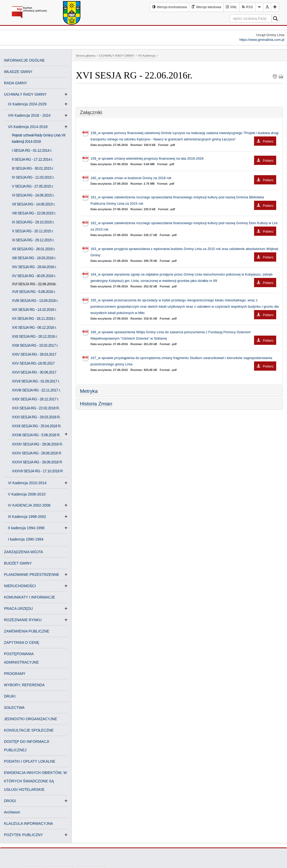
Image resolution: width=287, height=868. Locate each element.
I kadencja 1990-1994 (26, 539)
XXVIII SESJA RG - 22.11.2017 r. (36, 390)
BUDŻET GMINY (18, 563)
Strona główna (86, 55)
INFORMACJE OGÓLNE (24, 60)
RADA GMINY (16, 83)
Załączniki (91, 112)
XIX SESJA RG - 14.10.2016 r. (34, 310)
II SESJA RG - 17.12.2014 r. (32, 159)
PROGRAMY (15, 674)
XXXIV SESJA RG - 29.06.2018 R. (37, 444)
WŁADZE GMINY (18, 72)
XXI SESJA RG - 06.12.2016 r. (34, 327)
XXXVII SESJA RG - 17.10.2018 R (37, 471)
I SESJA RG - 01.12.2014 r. (32, 150)
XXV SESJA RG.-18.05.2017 (33, 363)
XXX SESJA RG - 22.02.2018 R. (36, 408)
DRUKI (10, 696)
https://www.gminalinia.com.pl (262, 40)
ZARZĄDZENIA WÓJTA (23, 552)
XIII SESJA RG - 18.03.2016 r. (34, 258)
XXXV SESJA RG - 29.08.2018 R (37, 453)
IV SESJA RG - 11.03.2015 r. (33, 177)
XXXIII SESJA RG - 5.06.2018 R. (36, 435)
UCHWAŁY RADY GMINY (25, 94)
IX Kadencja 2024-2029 (29, 104)
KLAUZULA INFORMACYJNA (28, 823)
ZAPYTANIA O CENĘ (22, 643)
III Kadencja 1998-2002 (29, 517)
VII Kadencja (147, 55)
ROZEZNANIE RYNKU (23, 620)
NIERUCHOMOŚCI (20, 586)
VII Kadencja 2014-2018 (30, 127)
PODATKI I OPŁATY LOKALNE (30, 761)
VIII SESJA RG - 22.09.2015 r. (34, 213)
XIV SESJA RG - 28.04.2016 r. (34, 267)
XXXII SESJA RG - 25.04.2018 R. (37, 426)
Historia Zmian (96, 404)
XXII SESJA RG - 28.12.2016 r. (35, 336)
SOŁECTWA (14, 708)
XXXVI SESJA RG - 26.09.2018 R (37, 462)
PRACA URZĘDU (18, 609)
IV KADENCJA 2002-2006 (31, 505)
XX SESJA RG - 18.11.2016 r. (34, 318)
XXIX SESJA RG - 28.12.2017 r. (35, 399)
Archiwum (12, 812)
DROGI (10, 801)
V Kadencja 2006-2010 (27, 494)
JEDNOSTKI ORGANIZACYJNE (30, 719)
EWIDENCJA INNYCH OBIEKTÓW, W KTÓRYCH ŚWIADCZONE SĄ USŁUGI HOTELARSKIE (35, 781)
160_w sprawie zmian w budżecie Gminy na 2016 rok (183, 178)
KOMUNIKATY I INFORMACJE (30, 597)
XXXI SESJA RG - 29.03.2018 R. (36, 417)
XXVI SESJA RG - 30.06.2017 (34, 372)
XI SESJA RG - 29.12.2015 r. (33, 240)
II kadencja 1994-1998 (28, 528)
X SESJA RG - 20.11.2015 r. (33, 231)
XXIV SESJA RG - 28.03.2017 (34, 354)
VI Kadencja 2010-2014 (29, 483)
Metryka (89, 391)
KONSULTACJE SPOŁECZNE (29, 730)
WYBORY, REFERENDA (24, 685)
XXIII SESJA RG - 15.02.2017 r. (35, 345)
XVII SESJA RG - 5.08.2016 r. (34, 292)
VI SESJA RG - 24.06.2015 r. (33, 195)
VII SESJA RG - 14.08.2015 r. (33, 204)
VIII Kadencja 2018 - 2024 (31, 115)
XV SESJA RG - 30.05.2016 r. (34, 276)
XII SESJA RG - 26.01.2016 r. (33, 249)
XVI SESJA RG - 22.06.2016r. (34, 284)
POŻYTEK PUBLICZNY (23, 835)
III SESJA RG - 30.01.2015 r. (33, 168)
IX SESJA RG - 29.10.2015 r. (33, 222)
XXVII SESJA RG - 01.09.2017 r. (36, 381)
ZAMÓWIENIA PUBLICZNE (27, 631)
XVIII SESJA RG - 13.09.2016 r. (35, 301)
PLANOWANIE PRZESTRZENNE (32, 575)
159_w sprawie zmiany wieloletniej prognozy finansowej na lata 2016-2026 (183, 159)
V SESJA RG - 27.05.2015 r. (33, 186)
